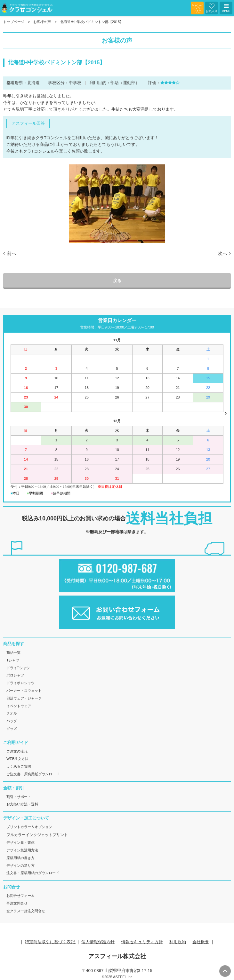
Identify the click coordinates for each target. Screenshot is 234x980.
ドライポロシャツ (20, 683)
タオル (12, 713)
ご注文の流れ (17, 751)
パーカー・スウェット (24, 691)
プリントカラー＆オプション (29, 827)
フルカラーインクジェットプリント (37, 835)
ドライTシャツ (18, 668)
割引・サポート (19, 797)
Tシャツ (13, 660)
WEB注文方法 (17, 759)
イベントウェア (19, 706)
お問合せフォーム (20, 896)
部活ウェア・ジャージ (24, 698)
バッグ (12, 721)
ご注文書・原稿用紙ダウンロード (33, 774)
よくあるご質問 (19, 766)
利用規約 (178, 942)
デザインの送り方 (20, 865)
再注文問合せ (17, 903)
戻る (117, 281)
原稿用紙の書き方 (20, 858)
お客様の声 (42, 22)
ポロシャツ (15, 675)
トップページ (14, 22)
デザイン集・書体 (20, 842)
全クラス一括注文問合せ (26, 911)
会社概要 (201, 942)
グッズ (12, 729)
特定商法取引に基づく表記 (51, 942)
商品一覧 (13, 652)
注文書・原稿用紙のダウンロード (33, 873)
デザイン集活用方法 (22, 850)
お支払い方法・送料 (22, 804)
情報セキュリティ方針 (142, 942)
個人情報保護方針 (98, 942)
